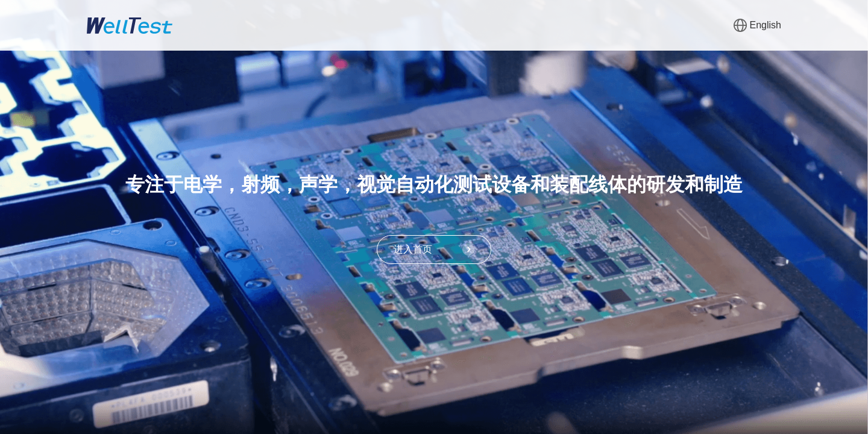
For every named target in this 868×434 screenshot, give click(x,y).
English (757, 25)
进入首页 (434, 250)
